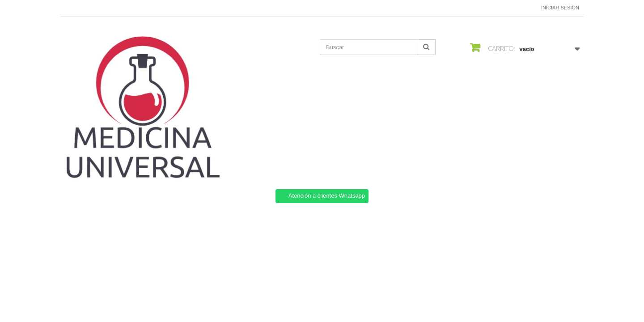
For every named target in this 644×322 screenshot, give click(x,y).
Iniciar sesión (560, 8)
